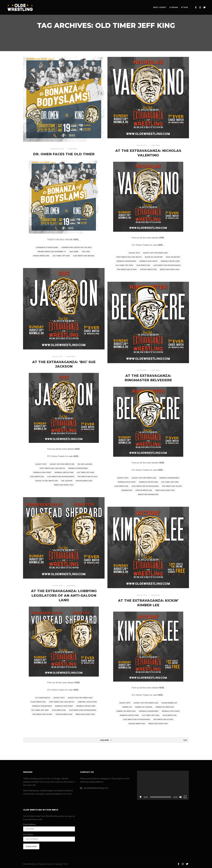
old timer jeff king (61, 256)
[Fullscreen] (185, 797)
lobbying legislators (87, 702)
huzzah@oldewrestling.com (94, 788)
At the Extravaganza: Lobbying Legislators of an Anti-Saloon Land (64, 595)
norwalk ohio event (149, 261)
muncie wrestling (41, 256)
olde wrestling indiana (84, 256)
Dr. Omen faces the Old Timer (64, 154)
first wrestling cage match (129, 257)
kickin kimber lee (169, 703)
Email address (30, 824)
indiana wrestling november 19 (52, 252)
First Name (28, 835)
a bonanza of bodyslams (47, 247)
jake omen (74, 252)
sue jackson (67, 481)
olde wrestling (143, 265)
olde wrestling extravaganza (167, 265)
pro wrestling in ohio (127, 269)
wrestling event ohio (170, 269)
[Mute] (181, 797)
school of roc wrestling (47, 481)
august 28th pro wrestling (155, 253)
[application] (163, 785)
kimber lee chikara (144, 707)
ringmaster (127, 490)
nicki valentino (173, 257)
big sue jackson (85, 464)
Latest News (73, 149)
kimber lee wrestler (165, 707)
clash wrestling (38, 702)
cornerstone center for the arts (77, 247)
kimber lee (127, 707)
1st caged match (43, 698)
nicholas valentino (154, 257)
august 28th (134, 253)
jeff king (86, 252)
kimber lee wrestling (126, 711)
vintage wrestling (148, 269)
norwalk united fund (170, 261)
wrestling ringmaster (148, 494)
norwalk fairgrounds (126, 261)
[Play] (141, 797)
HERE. (76, 240)
